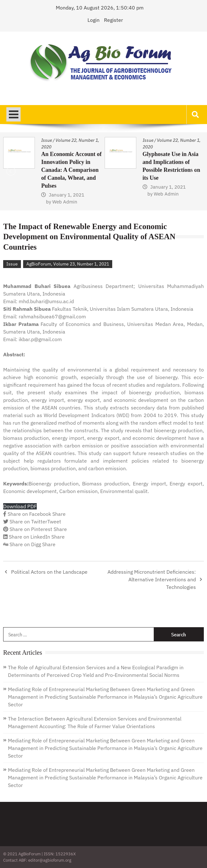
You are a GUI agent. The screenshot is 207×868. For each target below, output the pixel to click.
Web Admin (65, 202)
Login (94, 20)
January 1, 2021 (67, 195)
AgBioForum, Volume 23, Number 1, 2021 (68, 264)
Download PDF (20, 506)
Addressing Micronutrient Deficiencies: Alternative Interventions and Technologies (152, 579)
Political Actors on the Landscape (49, 572)
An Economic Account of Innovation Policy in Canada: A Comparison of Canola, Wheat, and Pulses (71, 170)
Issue (47, 140)
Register (113, 20)
